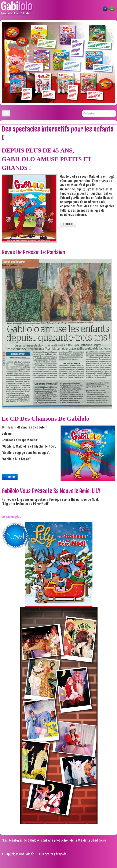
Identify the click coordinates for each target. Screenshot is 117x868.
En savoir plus (11, 516)
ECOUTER (10, 477)
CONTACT (68, 224)
